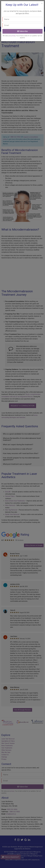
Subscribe (22, 31)
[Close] (42, 3)
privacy (13, 36)
